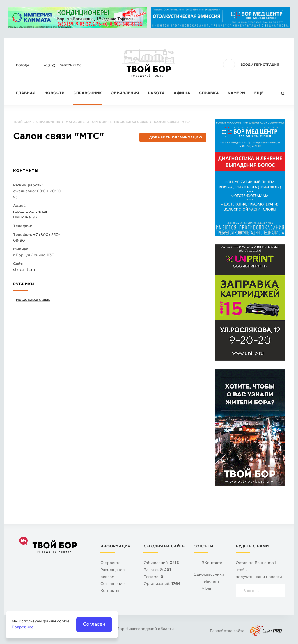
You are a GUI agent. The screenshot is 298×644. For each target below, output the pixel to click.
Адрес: (20, 206)
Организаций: (162, 584)
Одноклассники (209, 575)
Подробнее (23, 628)
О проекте (110, 563)
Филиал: (21, 250)
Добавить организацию (173, 138)
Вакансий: (157, 570)
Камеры (236, 94)
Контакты (110, 591)
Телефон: (23, 226)
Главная (26, 94)
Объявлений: (161, 563)
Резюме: (153, 577)
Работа (156, 94)
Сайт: (18, 264)
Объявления (125, 94)
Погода (23, 65)
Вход (246, 65)
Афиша (182, 94)
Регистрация (267, 65)
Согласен (94, 624)
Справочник (88, 94)
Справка (209, 94)
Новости (54, 94)
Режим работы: (28, 186)
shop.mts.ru (24, 270)
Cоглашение (112, 584)
